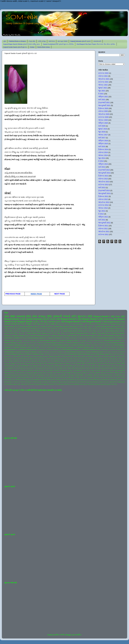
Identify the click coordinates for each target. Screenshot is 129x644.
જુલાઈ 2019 (103, 129)
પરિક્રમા (7, 373)
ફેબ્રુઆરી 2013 (104, 190)
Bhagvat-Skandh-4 (13, 319)
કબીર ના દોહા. (73, 359)
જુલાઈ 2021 (103, 88)
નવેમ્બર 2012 (103, 199)
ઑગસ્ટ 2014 (103, 155)
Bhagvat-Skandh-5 (69, 319)
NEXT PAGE (59, 294)
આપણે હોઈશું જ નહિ (78, 356)
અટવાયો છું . (121, 354)
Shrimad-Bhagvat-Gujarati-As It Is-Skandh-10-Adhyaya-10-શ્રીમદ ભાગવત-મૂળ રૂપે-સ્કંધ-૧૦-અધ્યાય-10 (70, 340)
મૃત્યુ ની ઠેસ (26, 377)
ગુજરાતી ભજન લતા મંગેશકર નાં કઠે (64, 363)
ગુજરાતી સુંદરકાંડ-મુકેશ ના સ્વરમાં (98, 363)
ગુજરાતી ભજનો (62, 316)
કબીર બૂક (82, 359)
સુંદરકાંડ (82, 316)
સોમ (7, 316)
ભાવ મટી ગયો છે (31, 375)
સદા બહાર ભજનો (63, 41)
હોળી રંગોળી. (111, 384)
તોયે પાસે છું (86, 368)
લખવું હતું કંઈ (27, 380)
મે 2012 (101, 214)
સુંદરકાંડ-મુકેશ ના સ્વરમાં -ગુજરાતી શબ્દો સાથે (107, 382)
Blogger (69, 635)
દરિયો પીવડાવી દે (96, 368)
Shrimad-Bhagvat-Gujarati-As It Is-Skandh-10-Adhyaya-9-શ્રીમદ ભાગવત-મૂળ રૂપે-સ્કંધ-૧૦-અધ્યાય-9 (36, 354)
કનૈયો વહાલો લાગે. (61, 359)
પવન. (23, 373)
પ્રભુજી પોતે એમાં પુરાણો (73, 373)
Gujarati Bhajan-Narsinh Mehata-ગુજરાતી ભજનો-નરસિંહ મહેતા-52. (41, 331)
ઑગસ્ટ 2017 (103, 135)
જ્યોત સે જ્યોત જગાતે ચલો (100, 366)
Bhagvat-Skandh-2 (114, 322)
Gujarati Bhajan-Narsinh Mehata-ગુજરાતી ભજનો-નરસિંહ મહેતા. (22, 44)
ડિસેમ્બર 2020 (103, 108)
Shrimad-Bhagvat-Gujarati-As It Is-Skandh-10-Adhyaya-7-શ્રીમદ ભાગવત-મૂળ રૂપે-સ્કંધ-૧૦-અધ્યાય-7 (34, 352)
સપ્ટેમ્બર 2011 (103, 234)
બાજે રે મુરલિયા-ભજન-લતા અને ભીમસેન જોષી (104, 373)
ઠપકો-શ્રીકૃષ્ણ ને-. (10, 368)
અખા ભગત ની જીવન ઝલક (27, 324)
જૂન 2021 (102, 91)
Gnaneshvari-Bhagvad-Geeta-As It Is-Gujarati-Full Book (35, 326)
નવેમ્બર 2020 (103, 111)
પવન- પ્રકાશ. (15, 373)
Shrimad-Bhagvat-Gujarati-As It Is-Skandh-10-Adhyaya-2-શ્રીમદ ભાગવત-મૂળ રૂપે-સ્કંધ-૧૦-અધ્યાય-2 (82, 345)
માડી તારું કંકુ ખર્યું (112, 375)
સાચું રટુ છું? (89, 382)
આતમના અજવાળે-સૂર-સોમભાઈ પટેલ (54, 356)
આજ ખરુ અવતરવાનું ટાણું (34, 356)
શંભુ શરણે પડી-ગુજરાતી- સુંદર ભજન (113, 380)
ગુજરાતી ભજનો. (81, 363)
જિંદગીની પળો (27, 366)
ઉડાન (6, 359)
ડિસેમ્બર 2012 (103, 196)
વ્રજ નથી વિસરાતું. (95, 380)
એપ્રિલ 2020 (103, 123)
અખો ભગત (52, 41)
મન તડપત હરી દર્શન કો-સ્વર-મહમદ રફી (66, 375)
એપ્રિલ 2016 (103, 141)
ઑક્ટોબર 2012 (104, 202)
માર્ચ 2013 (102, 188)
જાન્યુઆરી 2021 (104, 105)
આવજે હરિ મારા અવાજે (100, 356)
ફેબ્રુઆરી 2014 (104, 170)
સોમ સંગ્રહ (39, 316)
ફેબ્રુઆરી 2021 (104, 102)
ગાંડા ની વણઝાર (26, 363)
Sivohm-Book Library (44, 47)
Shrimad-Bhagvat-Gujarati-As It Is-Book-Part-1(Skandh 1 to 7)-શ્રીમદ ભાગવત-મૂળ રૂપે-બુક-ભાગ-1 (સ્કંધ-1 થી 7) (61, 338)
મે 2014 (101, 161)
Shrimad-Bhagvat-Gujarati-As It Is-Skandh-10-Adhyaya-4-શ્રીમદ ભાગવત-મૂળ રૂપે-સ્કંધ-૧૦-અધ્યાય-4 (86, 347)
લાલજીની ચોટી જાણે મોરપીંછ (42, 380)
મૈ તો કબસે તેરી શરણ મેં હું (39, 377)
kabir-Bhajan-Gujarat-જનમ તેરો (106, 354)
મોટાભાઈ (43, 324)
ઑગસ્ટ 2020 (103, 120)
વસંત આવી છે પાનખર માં (60, 380)
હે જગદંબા (97, 384)
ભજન (118, 316)
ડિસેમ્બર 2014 (103, 149)
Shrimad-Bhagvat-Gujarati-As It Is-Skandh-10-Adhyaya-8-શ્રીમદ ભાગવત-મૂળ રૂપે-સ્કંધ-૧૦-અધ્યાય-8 (95, 352)
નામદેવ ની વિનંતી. (54, 370)
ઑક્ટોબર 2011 (104, 232)
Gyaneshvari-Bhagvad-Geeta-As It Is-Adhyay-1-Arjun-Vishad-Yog (89, 333)
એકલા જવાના (23, 359)
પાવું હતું (29, 373)
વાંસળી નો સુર (73, 380)
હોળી (104, 384)
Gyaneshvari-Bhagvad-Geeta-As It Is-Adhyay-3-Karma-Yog (47, 336)
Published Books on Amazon (17, 41)
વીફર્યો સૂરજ (83, 380)
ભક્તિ (121, 373)
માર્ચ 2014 (102, 167)
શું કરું (41, 382)
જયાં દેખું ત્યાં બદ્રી (15, 366)
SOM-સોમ (22, 17)
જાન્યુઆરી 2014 (104, 173)
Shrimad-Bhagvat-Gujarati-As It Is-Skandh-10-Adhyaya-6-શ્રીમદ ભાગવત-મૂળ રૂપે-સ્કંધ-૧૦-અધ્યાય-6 (92, 349)
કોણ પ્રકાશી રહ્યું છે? (98, 361)
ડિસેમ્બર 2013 (103, 176)
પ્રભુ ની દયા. (43, 373)
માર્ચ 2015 (102, 146)
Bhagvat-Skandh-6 (73, 322)
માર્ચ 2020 (102, 126)
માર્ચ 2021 (102, 100)
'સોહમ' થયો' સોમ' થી (64, 324)
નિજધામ (64, 370)
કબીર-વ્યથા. (121, 359)
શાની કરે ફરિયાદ (33, 382)
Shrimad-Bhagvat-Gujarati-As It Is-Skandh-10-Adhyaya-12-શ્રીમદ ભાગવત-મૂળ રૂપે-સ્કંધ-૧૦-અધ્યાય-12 (76, 343)
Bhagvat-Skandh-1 (26, 322)
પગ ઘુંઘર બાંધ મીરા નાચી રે (97, 370)
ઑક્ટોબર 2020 (104, 114)
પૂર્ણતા (36, 373)
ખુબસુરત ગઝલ (15, 363)
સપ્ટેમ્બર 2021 (103, 82)
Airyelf (50, 635)
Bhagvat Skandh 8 (90, 319)
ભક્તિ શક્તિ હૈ (8, 375)
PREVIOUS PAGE (13, 294)
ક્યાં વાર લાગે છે (112, 361)
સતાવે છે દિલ (80, 382)
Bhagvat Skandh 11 (117, 324)
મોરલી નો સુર (62, 377)
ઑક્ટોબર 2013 (104, 182)
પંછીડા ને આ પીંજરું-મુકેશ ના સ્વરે (78, 370)
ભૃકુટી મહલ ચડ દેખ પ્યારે (45, 375)
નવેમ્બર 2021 (103, 76)
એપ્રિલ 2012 (103, 217)
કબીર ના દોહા (42, 41)
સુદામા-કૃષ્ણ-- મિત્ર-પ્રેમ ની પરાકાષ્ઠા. (24, 384)
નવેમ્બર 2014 (103, 152)
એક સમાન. (13, 359)
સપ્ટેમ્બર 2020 (103, 117)
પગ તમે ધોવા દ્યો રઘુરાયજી (115, 370)
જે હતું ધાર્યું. (50, 366)
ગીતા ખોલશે (48, 363)
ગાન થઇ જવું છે (38, 363)
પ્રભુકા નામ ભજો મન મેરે (57, 373)
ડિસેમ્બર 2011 (103, 226)
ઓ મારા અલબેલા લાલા (47, 359)
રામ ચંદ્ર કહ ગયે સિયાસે (14, 380)
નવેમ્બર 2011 (103, 229)
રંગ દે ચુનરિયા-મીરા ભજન (92, 377)
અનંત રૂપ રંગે (10, 356)
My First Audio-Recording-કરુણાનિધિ (91, 336)
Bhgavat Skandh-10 (10, 326)
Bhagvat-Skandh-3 (102, 316)
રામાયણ (21, 316)
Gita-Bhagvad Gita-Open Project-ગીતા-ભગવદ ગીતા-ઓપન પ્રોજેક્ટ (96, 44)
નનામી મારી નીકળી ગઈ (40, 370)
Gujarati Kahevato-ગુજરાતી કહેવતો (80, 41)
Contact (32, 47)
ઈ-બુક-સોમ (32, 41)
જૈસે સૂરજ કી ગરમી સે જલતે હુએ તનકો (67, 366)
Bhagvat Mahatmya (102, 324)
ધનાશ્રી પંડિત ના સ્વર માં (116, 368)
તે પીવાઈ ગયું (70, 368)
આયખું (89, 356)
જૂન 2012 (102, 211)
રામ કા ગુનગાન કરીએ (119, 377)
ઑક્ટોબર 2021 (104, 79)
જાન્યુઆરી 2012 (104, 223)
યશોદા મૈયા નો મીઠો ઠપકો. (75, 377)
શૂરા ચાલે (48, 382)
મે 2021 (101, 94)
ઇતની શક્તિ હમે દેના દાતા (116, 356)
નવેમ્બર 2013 (103, 179)
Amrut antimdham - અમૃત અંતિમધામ (83, 324)
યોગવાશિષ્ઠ (52, 324)
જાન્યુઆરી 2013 (104, 193)
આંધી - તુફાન (20, 356)
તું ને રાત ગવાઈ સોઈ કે (58, 368)
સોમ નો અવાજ (56, 384)
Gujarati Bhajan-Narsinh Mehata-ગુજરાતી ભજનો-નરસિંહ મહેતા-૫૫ (47, 333)
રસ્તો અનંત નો (106, 377)
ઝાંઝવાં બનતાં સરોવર (116, 366)
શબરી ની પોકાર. (9, 382)
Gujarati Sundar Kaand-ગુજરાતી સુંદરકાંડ (15, 47)
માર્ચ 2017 (102, 138)
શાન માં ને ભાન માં (21, 382)
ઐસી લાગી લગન (34, 359)
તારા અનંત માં (36, 368)
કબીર (41, 322)
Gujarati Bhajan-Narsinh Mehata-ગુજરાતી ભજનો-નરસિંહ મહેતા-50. (78, 329)
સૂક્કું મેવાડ (47, 384)
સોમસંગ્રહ (108, 319)
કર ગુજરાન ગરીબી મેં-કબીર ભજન (16, 361)
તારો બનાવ (46, 368)
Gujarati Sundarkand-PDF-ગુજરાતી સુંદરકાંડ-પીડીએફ (58, 44)
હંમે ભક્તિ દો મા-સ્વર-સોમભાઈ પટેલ (72, 384)
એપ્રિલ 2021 (103, 97)
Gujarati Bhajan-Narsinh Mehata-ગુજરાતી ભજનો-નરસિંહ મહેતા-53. (82, 331)
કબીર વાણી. (112, 359)
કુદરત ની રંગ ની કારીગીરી (51, 361)
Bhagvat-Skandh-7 (94, 322)
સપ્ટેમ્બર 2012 (103, 205)
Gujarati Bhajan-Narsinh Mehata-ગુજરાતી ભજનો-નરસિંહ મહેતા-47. (74, 326)
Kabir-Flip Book (72, 336)
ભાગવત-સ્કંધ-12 (19, 375)
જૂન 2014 (102, 158)
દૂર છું (105, 368)
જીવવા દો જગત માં (39, 366)
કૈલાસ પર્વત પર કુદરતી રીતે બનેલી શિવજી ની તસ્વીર (75, 361)
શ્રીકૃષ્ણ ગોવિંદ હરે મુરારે (60, 382)
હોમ (5, 41)
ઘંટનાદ (112, 363)
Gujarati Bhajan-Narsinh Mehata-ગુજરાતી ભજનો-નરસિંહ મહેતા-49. (37, 329)
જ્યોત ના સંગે (85, 366)
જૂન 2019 (102, 132)
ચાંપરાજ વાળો (97, 41)
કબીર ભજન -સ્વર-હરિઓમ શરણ (97, 359)
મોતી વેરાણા (52, 377)
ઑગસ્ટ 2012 (103, 208)
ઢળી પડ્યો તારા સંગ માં (24, 368)
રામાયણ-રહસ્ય (54, 322)
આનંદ (68, 356)
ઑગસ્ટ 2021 (103, 85)
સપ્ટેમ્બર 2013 (103, 185)
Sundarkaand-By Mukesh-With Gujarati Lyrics (81, 354)
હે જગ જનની (88, 384)
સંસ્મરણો (72, 382)
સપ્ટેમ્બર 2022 (103, 73)
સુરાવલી (39, 384)
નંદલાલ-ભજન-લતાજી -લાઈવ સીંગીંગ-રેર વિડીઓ (18, 370)
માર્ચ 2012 (102, 220)
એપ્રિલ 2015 (103, 144)
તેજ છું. (78, 368)
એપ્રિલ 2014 (103, 164)
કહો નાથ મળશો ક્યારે (35, 361)
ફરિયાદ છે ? (86, 373)
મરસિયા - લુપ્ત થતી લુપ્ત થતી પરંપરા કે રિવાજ (92, 375)
